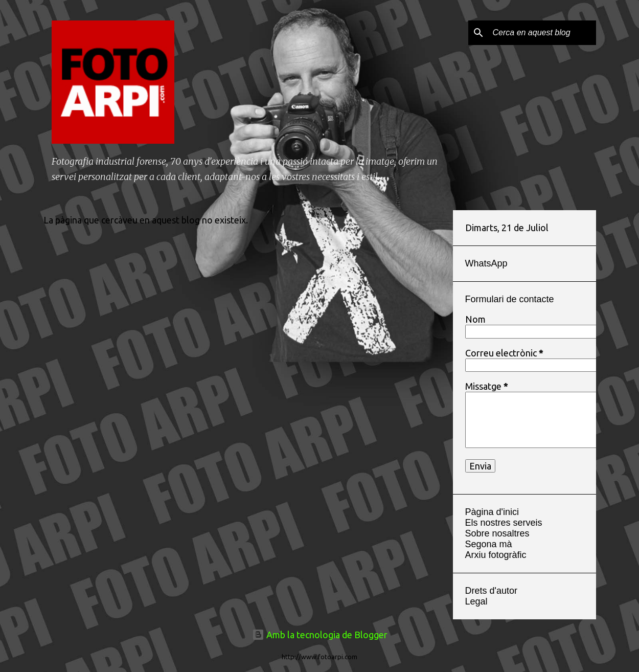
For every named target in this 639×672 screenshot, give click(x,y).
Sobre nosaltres (497, 533)
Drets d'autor (491, 591)
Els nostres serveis (504, 523)
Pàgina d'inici (492, 512)
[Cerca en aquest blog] (542, 33)
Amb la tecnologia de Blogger (320, 635)
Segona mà (489, 544)
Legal (476, 601)
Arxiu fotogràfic (496, 555)
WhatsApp (486, 263)
